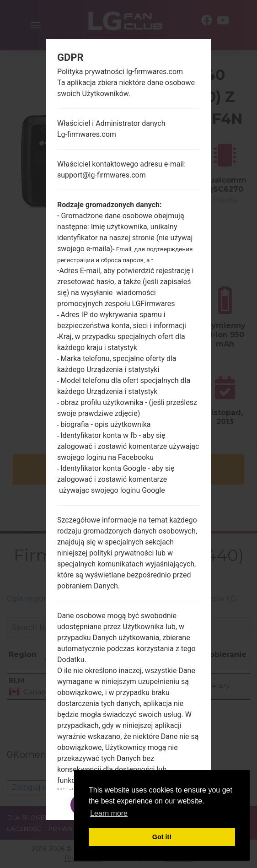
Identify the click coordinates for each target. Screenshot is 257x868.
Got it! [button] (162, 837)
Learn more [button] (109, 813)
